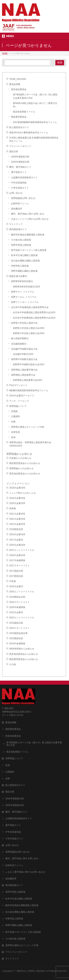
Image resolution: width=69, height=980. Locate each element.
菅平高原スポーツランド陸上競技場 (29, 250)
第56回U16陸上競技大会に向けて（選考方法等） (35, 105)
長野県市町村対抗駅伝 (22, 281)
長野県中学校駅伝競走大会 (24, 359)
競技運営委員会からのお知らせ (25, 463)
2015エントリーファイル (22, 618)
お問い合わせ (16, 193)
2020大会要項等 (17, 503)
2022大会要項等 (17, 519)
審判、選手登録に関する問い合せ (28, 214)
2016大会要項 (16, 586)
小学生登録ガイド (20, 188)
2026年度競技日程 (20, 157)
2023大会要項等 (17, 524)
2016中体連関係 (17, 607)
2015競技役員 (16, 638)
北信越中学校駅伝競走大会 (24, 349)
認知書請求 (17, 209)
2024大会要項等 (17, 534)
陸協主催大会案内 (18, 276)
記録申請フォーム (20, 204)
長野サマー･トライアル (23, 292)
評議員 (14, 411)
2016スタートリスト (19, 602)
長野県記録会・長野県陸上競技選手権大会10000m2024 (30, 444)
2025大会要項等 (17, 545)
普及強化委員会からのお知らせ (25, 474)
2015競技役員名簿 (18, 633)
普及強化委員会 (19, 89)
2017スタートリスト (19, 566)
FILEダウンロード (18, 385)
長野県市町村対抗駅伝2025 (26, 287)
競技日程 (14, 152)
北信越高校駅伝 (19, 344)
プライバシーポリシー (20, 146)
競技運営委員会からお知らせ (24, 659)
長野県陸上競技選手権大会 (24, 370)
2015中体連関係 (17, 644)
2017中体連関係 (17, 560)
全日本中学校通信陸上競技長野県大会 (30, 307)
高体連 (13, 508)
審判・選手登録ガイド (20, 167)
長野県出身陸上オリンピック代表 (28, 427)
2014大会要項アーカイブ (22, 396)
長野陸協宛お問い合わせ (23, 198)
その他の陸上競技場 (21, 240)
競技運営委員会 (19, 117)
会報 (13, 422)
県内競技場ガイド (18, 229)
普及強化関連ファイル (24, 112)
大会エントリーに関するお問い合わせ (30, 219)
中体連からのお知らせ (20, 458)
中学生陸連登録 (19, 183)
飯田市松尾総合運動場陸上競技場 (28, 235)
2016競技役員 (16, 529)
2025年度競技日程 (20, 162)
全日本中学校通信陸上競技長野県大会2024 (34, 318)
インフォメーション (18, 483)
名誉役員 (15, 432)
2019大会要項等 (17, 498)
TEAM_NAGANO (18, 79)
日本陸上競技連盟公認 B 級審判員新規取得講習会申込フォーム (34, 139)
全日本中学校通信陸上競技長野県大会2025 (34, 312)
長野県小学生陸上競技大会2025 (29, 328)
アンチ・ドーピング (19, 401)
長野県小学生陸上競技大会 (24, 323)
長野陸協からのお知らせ (21, 468)
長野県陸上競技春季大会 (23, 375)
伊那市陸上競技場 (20, 266)
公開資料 (15, 416)
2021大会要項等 (17, 514)
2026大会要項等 (17, 555)
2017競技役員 (16, 576)
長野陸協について (18, 406)
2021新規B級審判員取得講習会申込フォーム (35, 122)
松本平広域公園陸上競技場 (24, 255)
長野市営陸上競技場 (21, 245)
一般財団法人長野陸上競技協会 (30, 971)
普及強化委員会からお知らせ (24, 654)
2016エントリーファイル (22, 592)
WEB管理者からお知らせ (22, 649)
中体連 (13, 581)
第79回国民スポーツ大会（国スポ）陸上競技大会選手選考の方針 (35, 96)
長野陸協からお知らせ (19, 454)
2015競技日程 (16, 623)
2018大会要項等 (17, 488)
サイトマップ (16, 224)
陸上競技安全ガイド (19, 127)
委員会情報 (15, 84)
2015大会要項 (16, 612)
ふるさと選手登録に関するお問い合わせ (25, 872)
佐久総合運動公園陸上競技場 (25, 261)
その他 (13, 664)
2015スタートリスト (19, 628)
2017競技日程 (16, 571)
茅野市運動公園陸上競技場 (24, 271)
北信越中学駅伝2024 (23, 354)
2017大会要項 (16, 540)
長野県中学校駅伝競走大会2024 (29, 364)
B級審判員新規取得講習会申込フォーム (29, 390)
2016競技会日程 (17, 597)
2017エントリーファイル (22, 550)
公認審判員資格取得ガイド (24, 178)
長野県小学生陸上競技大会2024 (29, 333)
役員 (13, 437)
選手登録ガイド (19, 172)
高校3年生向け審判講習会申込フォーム (29, 133)
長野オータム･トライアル (24, 297)
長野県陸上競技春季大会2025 (28, 380)
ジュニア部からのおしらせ (22, 493)
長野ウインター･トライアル (25, 302)
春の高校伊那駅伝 (20, 338)
